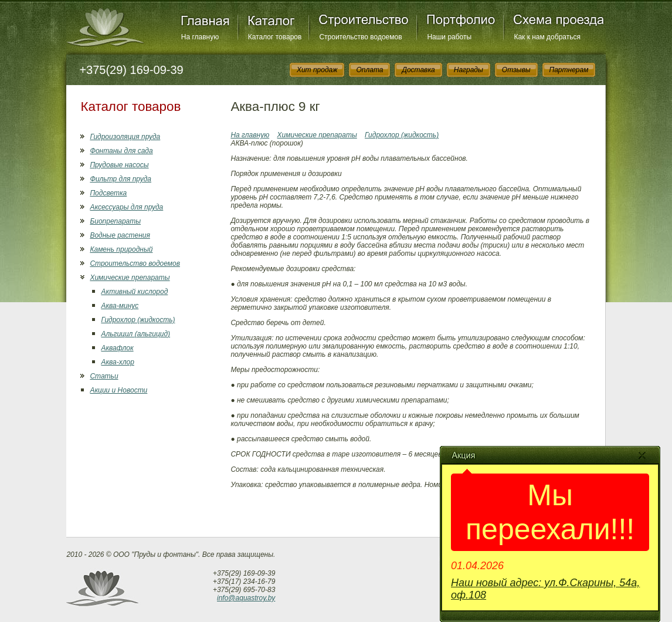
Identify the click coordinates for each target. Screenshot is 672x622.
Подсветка (108, 193)
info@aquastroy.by (246, 598)
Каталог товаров (275, 37)
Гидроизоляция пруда (125, 137)
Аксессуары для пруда (126, 207)
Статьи (104, 376)
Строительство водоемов (360, 37)
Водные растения (120, 235)
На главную (200, 37)
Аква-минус (120, 306)
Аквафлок (117, 348)
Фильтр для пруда (121, 179)
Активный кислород (134, 292)
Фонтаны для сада (121, 151)
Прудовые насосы (119, 165)
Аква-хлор (117, 362)
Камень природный (121, 249)
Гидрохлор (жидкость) (138, 320)
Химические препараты (130, 278)
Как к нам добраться (547, 37)
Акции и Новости (118, 390)
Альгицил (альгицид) (135, 334)
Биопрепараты (115, 221)
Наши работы (449, 37)
